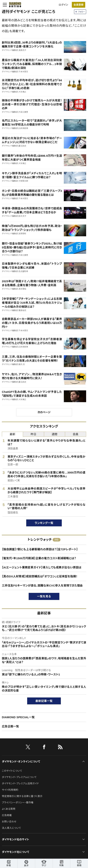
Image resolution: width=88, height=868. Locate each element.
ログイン (63, 5)
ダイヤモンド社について (16, 852)
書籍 (79, 863)
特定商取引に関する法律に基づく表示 (22, 796)
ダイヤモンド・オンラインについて (21, 762)
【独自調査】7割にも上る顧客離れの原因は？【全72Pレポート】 (40, 549)
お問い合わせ (9, 822)
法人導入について (11, 828)
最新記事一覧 (44, 701)
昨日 (34, 434)
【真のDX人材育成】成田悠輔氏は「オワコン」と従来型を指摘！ (40, 576)
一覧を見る (44, 596)
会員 (76, 434)
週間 (55, 434)
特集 (62, 863)
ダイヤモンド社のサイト (15, 839)
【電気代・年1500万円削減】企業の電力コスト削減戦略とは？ (39, 558)
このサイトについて (12, 771)
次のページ (44, 412)
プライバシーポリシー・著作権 (18, 803)
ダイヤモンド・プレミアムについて (19, 777)
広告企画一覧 (10, 726)
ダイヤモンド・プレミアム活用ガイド (20, 783)
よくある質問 (9, 809)
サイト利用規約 (10, 790)
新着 (9, 863)
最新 (13, 434)
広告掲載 (7, 815)
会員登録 (78, 5)
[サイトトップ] (14, 5)
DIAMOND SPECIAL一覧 (18, 717)
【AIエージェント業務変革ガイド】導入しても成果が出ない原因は (42, 567)
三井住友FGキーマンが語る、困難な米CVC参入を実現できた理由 (42, 585)
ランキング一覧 (44, 523)
